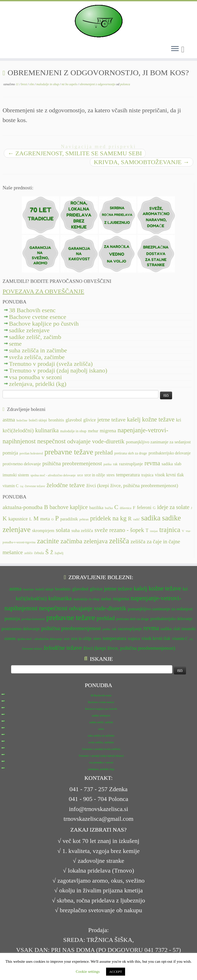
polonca (125, 84)
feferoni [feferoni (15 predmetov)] (144, 508)
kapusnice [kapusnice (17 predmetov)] (18, 519)
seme (15, 344)
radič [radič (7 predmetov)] (136, 519)
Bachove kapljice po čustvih (44, 324)
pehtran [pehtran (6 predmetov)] (84, 519)
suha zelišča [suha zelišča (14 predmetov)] (82, 530)
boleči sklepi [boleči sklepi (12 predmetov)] (38, 420)
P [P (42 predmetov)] (57, 518)
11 (17, 84)
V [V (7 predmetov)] (183, 531)
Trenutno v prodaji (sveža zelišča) (51, 364)
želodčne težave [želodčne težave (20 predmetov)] (66, 485)
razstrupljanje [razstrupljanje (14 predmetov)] (131, 464)
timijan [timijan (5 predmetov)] (154, 531)
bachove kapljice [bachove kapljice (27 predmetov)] (69, 507)
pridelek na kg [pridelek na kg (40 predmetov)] (108, 518)
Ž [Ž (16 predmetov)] (52, 553)
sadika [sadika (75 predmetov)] (151, 518)
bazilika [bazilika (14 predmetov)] (96, 508)
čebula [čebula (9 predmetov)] (39, 553)
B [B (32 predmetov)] (46, 507)
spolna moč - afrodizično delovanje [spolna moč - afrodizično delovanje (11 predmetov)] (53, 475)
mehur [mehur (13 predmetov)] (93, 431)
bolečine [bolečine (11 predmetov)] (22, 420)
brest (25, 84)
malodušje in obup (48, 84)
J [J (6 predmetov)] (191, 508)
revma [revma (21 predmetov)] (152, 463)
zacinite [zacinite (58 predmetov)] (48, 541)
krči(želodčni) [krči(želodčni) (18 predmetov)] (18, 430)
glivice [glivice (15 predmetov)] (90, 420)
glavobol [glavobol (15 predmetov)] (74, 420)
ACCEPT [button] (116, 972)
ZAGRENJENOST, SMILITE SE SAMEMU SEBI (75, 153)
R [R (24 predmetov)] (130, 519)
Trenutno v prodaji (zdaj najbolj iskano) (58, 370)
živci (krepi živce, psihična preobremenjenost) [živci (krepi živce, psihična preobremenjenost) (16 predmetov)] (132, 485)
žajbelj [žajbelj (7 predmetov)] (59, 553)
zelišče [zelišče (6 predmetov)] (29, 553)
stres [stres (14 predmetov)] (111, 475)
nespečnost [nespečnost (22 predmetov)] (51, 441)
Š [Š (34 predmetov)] (47, 552)
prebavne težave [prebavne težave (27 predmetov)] (69, 452)
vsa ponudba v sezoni (35, 377)
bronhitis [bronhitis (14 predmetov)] (56, 420)
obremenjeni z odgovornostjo (98, 84)
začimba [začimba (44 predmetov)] (71, 541)
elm (32, 84)
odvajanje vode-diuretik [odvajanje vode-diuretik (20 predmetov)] (96, 441)
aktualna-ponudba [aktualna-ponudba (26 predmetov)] (22, 507)
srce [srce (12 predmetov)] (80, 475)
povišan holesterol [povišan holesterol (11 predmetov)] (31, 453)
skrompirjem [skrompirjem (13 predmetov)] (43, 531)
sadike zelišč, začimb (35, 337)
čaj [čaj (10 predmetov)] (22, 486)
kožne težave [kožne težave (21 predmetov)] (158, 419)
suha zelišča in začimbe (38, 350)
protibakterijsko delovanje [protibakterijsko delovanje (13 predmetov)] (170, 453)
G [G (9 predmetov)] (154, 508)
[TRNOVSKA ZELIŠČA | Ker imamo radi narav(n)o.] (98, 21)
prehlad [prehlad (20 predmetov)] (104, 452)
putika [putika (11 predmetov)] (107, 464)
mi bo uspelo (70, 84)
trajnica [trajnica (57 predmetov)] (170, 530)
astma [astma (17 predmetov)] (9, 420)
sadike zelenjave (29, 330)
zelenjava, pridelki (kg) (38, 384)
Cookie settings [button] (88, 971)
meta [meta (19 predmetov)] (45, 519)
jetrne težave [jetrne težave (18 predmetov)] (111, 420)
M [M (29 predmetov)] (36, 518)
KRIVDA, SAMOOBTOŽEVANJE (142, 162)
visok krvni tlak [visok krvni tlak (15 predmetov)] (169, 475)
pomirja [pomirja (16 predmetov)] (10, 453)
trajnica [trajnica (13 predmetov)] (147, 475)
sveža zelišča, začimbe (37, 357)
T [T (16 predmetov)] (147, 530)
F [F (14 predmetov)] (134, 508)
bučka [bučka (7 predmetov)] (109, 508)
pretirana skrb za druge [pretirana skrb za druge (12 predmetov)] (131, 453)
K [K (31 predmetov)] (5, 518)
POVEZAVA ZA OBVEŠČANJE (43, 291)
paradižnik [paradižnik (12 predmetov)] (69, 519)
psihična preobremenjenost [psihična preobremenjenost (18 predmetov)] (72, 463)
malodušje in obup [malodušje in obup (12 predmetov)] (73, 431)
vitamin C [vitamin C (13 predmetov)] (11, 486)
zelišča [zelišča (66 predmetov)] (119, 541)
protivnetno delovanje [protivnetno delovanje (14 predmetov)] (22, 464)
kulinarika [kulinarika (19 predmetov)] (47, 430)
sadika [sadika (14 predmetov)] (167, 464)
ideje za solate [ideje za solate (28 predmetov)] (173, 507)
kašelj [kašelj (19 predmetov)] (134, 420)
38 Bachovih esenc (32, 310)
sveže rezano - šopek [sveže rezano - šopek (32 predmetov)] (119, 530)
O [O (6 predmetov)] (53, 519)
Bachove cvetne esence (38, 317)
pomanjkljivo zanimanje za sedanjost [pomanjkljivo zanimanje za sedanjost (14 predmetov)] (158, 442)
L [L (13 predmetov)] (31, 519)
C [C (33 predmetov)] (116, 507)
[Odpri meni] (175, 49)
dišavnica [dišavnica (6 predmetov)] (126, 508)
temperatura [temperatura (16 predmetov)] (128, 475)
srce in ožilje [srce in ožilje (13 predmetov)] (95, 475)
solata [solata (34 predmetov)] (63, 530)
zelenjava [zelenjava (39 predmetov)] (96, 541)
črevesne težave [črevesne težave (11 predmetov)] (35, 486)
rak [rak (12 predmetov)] (115, 464)
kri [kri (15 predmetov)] (179, 420)
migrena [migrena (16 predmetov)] (108, 431)
